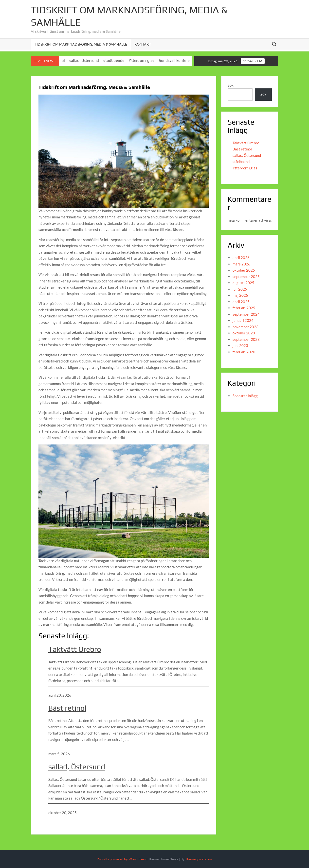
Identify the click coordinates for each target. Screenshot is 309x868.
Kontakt (143, 44)
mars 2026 (241, 264)
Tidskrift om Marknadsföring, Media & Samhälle (81, 44)
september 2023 (246, 339)
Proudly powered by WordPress (121, 859)
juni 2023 (240, 345)
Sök (231, 85)
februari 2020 (244, 352)
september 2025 (246, 277)
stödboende (119, 60)
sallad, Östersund (90, 60)
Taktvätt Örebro (75, 649)
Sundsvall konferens (182, 60)
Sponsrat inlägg (245, 396)
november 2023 (245, 327)
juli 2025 (240, 289)
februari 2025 (244, 308)
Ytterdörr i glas (147, 60)
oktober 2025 (244, 270)
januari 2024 (243, 320)
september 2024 (246, 314)
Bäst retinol (67, 708)
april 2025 (241, 302)
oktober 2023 (244, 333)
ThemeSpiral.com (199, 859)
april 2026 (241, 258)
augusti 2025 (243, 283)
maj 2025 (240, 295)
